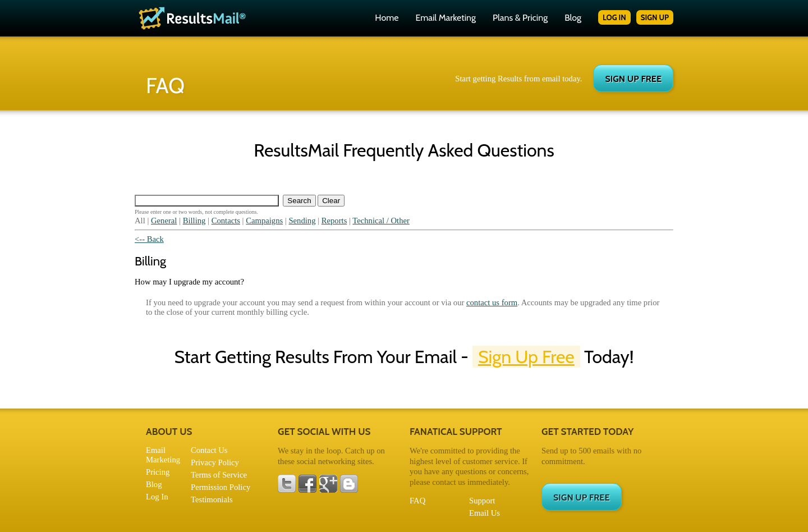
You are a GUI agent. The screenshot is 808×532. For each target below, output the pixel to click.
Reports (334, 221)
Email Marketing (446, 18)
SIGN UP (655, 17)
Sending (302, 221)
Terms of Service (219, 475)
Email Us (485, 513)
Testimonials (212, 499)
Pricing (158, 472)
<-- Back (149, 239)
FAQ (417, 501)
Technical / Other (381, 221)
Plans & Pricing (520, 18)
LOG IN (614, 17)
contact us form (492, 302)
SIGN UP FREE (633, 79)
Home (387, 18)
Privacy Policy (215, 462)
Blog (573, 18)
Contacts (226, 221)
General (164, 221)
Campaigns (264, 221)
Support (482, 501)
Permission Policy (221, 487)
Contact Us (209, 450)
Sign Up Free (526, 357)
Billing (194, 221)
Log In (157, 497)
